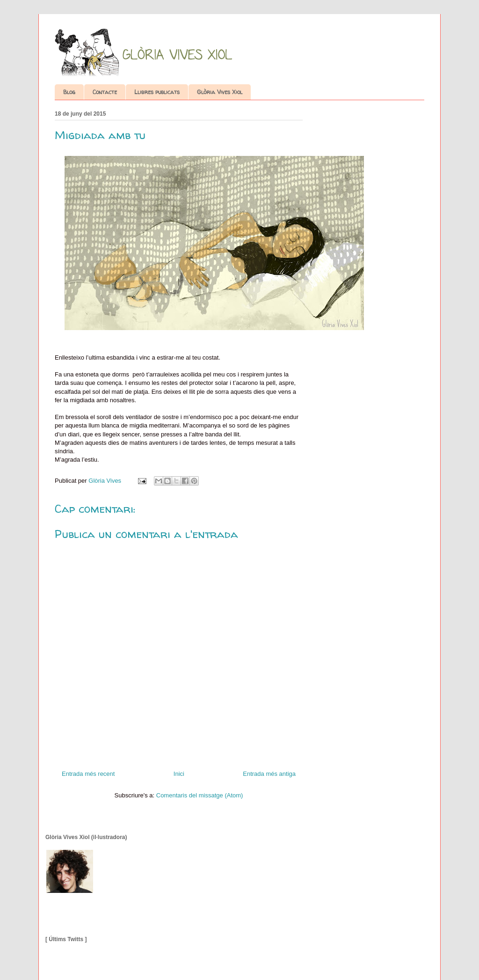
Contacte (105, 92)
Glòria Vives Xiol (220, 92)
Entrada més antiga (269, 774)
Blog (69, 92)
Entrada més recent (88, 774)
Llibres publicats (157, 92)
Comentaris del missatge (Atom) (200, 795)
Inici (179, 774)
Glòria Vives (105, 481)
